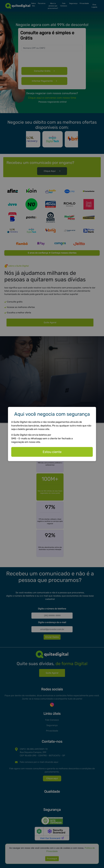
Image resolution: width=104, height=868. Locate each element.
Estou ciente (52, 452)
